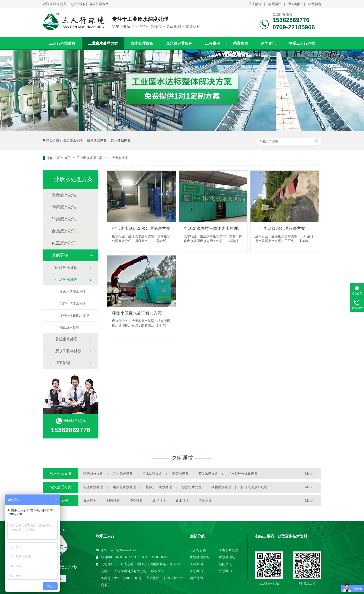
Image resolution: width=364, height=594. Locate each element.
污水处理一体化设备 (243, 474)
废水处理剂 (227, 557)
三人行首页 (198, 550)
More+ (309, 474)
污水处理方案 (61, 487)
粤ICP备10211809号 (128, 578)
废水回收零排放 (68, 351)
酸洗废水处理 (192, 487)
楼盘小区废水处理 (73, 292)
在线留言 (315, 4)
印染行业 (136, 501)
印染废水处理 (64, 219)
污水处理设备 (61, 474)
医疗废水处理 (66, 268)
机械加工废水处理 (159, 487)
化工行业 (182, 501)
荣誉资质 (240, 43)
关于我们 (196, 571)
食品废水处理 (73, 141)
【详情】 (162, 241)
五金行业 (90, 501)
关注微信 (255, 4)
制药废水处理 (64, 207)
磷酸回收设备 (93, 474)
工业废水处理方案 (103, 43)
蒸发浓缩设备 (97, 141)
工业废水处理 (229, 550)
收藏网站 (275, 4)
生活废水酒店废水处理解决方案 (141, 229)
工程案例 (213, 43)
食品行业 (159, 501)
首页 (68, 158)
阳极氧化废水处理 (254, 487)
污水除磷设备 (121, 141)
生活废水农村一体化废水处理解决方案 (213, 229)
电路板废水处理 (124, 487)
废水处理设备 (142, 43)
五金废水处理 (64, 195)
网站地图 (295, 4)
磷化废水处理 (221, 487)
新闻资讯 (268, 43)
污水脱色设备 (123, 474)
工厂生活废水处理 (73, 304)
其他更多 (60, 255)
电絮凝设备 (180, 474)
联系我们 (225, 571)
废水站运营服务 (179, 43)
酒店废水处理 (69, 327)
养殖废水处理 (66, 339)
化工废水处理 (64, 243)
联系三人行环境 (302, 43)
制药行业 (113, 501)
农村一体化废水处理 (74, 315)
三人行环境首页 (62, 43)
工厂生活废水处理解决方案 (280, 229)
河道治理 (63, 363)
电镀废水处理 (93, 487)
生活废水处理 (118, 158)
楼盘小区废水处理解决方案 (137, 313)
